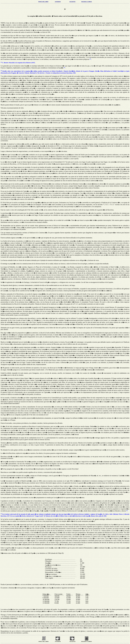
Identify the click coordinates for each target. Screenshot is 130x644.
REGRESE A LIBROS (87, 2)
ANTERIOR (58, 2)
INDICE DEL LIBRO (43, 2)
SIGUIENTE (72, 2)
